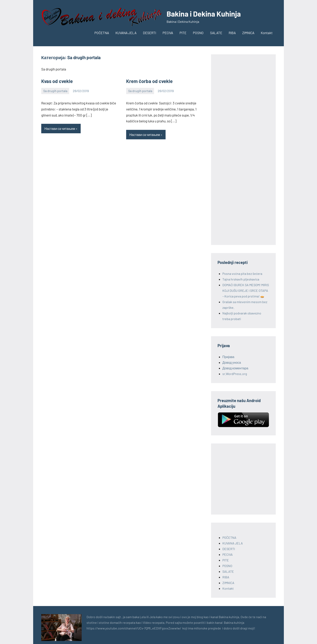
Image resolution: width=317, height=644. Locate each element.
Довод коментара (235, 368)
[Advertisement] (243, 150)
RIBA (232, 33)
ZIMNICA (248, 33)
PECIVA (168, 33)
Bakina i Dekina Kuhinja (204, 14)
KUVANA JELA (126, 33)
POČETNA (102, 33)
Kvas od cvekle (57, 81)
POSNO (198, 33)
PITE (183, 33)
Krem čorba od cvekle (149, 81)
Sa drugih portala (55, 91)
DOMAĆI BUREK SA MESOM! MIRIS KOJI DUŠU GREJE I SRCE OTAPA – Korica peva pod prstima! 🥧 (246, 290)
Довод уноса (232, 362)
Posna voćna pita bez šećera (242, 274)
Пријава (228, 357)
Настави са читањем (60, 129)
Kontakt (267, 33)
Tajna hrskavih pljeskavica (241, 279)
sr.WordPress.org (235, 374)
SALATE (216, 33)
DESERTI (150, 33)
